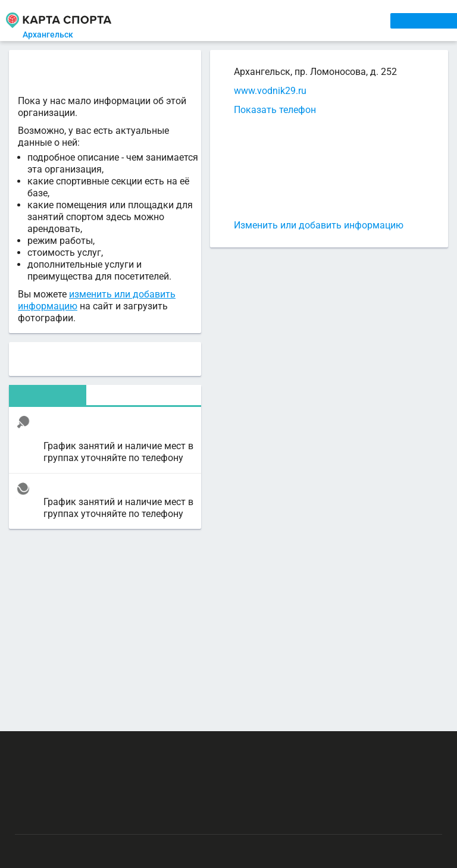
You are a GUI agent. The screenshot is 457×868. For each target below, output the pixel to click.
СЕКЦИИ (191, 21)
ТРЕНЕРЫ (280, 21)
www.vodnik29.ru (270, 91)
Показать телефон (275, 110)
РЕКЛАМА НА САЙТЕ (75, 748)
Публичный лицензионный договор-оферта (99, 817)
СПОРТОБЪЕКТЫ (346, 21)
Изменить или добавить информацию (319, 225)
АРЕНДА (234, 21)
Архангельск (55, 35)
